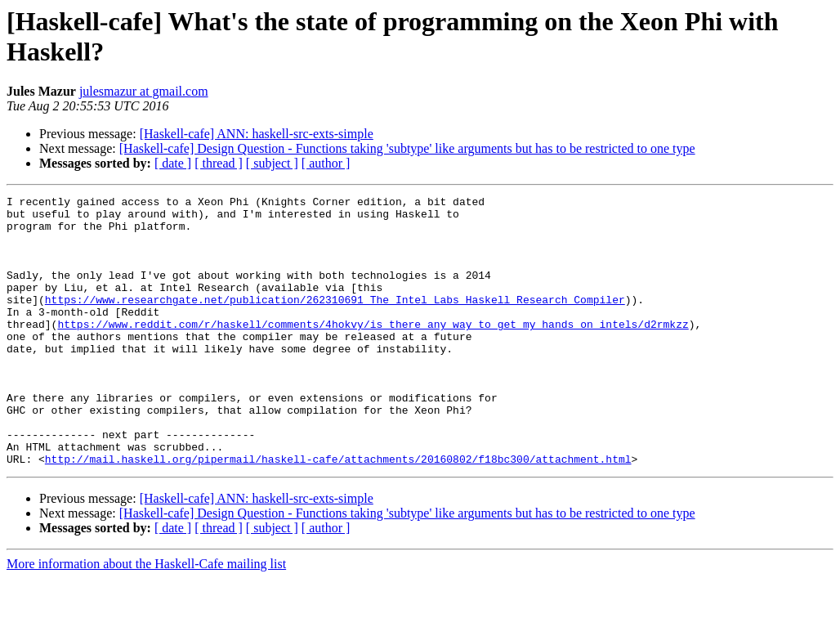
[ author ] (326, 163)
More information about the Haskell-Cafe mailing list (146, 618)
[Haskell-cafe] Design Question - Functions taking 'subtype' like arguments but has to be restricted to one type (407, 148)
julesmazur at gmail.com (144, 91)
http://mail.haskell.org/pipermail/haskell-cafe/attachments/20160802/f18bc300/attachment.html (338, 513)
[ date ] (173, 163)
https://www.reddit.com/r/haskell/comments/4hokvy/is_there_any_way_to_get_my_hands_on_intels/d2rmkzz (373, 351)
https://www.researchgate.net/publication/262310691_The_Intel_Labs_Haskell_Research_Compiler (335, 321)
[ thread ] (219, 163)
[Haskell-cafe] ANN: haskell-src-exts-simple (257, 134)
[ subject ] (272, 163)
